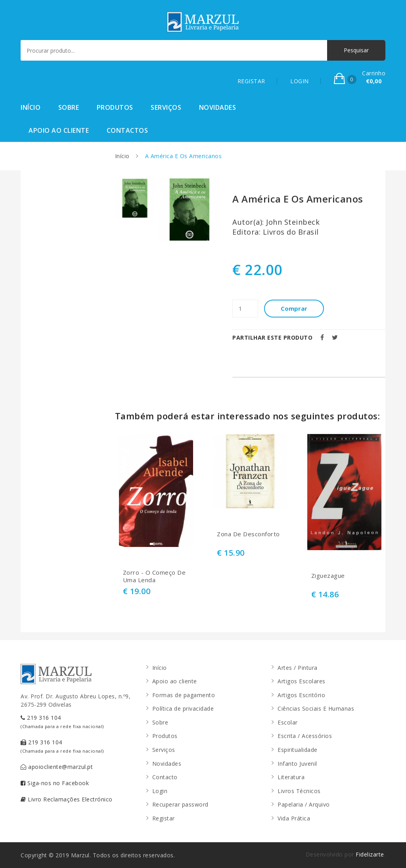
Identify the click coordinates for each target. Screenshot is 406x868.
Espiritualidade (298, 750)
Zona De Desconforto (248, 534)
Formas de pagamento (184, 695)
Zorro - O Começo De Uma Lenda (154, 576)
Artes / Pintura (298, 668)
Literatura (291, 777)
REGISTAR (251, 81)
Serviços (166, 107)
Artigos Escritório (301, 695)
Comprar (294, 308)
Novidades (218, 107)
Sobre (69, 107)
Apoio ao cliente (59, 130)
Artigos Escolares (302, 681)
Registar (164, 818)
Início (31, 107)
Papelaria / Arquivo (304, 804)
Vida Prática (294, 818)
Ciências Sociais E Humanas (316, 708)
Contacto (165, 777)
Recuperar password (180, 804)
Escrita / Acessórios (305, 736)
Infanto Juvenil (297, 764)
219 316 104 (62, 722)
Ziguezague (328, 576)
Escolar (288, 722)
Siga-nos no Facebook (55, 783)
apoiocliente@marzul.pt (57, 767)
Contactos (127, 130)
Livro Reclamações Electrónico (67, 799)
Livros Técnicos (299, 791)
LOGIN (300, 81)
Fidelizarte (370, 854)
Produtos (115, 107)
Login (160, 791)
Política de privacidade (183, 708)
